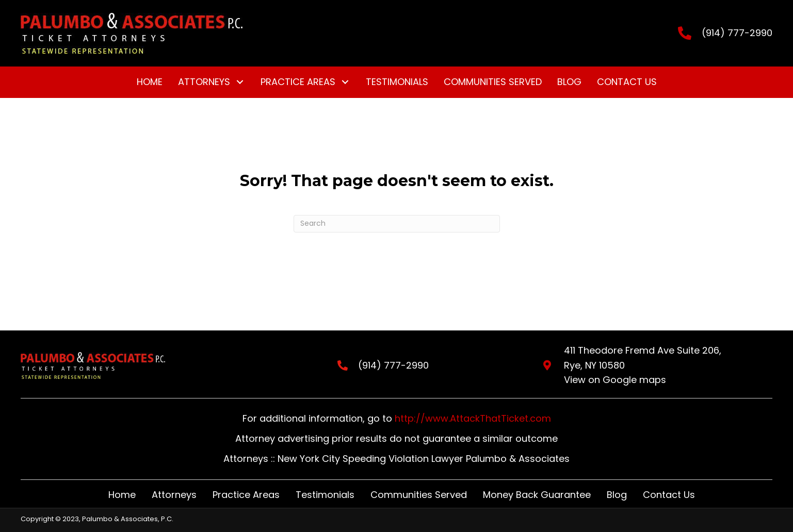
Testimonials (325, 495)
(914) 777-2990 (737, 33)
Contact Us (669, 495)
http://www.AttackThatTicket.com (473, 418)
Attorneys (174, 495)
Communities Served (419, 495)
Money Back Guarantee (537, 495)
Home (122, 495)
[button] (240, 82)
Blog (617, 495)
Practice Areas (246, 495)
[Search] (397, 224)
